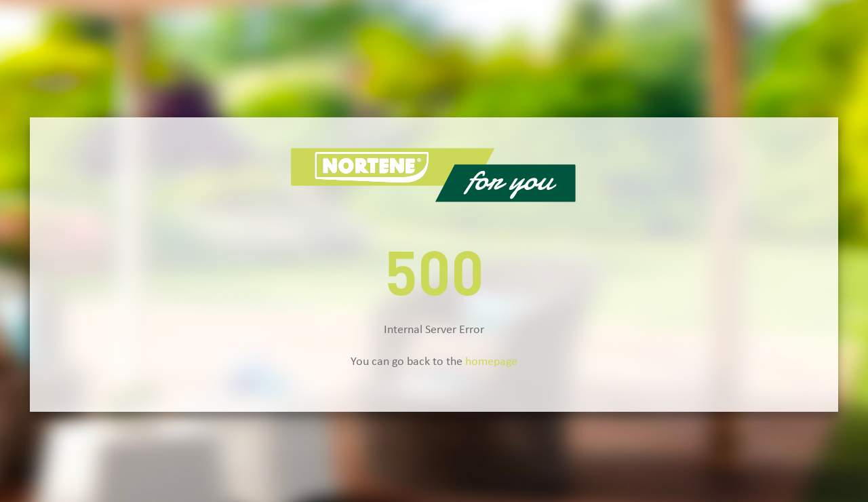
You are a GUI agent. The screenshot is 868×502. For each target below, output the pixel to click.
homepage (491, 362)
